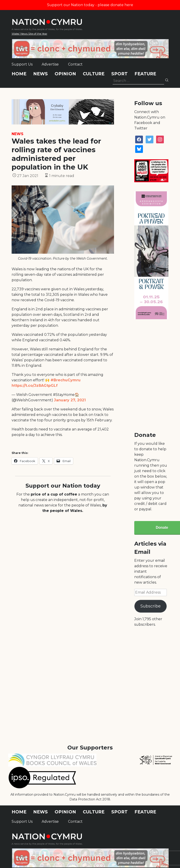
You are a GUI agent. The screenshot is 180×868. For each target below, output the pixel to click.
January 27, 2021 (70, 400)
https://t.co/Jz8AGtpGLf (35, 386)
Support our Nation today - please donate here (90, 5)
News (41, 74)
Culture (94, 74)
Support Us (22, 64)
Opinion (65, 74)
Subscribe (151, 606)
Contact (75, 64)
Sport (119, 74)
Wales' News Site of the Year (29, 34)
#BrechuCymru (66, 380)
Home (19, 74)
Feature (145, 74)
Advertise (50, 64)
